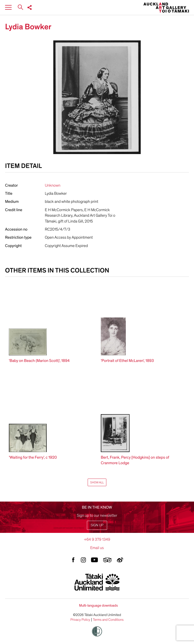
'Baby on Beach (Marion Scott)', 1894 (39, 361)
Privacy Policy (80, 620)
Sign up (97, 525)
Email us (97, 548)
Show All (97, 482)
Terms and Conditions (108, 620)
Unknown (53, 185)
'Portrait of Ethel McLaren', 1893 (127, 361)
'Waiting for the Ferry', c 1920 (33, 457)
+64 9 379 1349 (97, 539)
